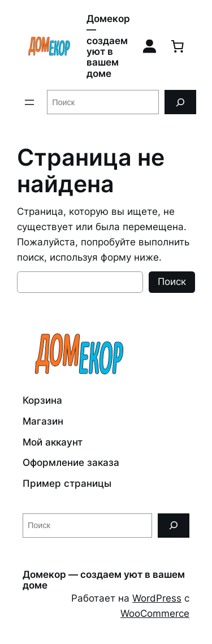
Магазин (43, 421)
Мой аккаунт (53, 442)
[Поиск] (180, 102)
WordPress (157, 598)
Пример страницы (67, 483)
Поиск (172, 282)
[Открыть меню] (29, 102)
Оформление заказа (71, 463)
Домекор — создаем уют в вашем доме (108, 46)
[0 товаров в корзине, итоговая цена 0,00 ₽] (178, 46)
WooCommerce (155, 613)
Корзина (42, 400)
